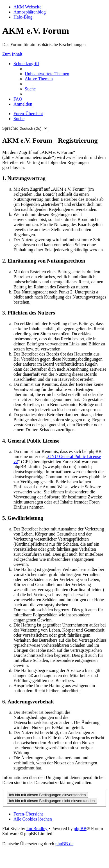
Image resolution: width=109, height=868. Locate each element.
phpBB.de (64, 844)
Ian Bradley (37, 829)
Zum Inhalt (12, 54)
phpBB (80, 829)
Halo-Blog (23, 17)
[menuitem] (47, 74)
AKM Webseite (27, 7)
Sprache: (10, 128)
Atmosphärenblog (30, 12)
